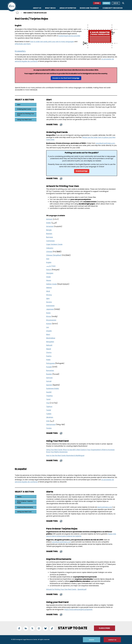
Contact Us (112, 640)
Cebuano (50, 248)
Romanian (50, 371)
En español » (20, 51)
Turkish (49, 414)
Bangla (49, 230)
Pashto (49, 356)
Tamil (48, 399)
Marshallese (51, 338)
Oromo (49, 352)
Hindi (48, 291)
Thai (48, 403)
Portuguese (51, 363)
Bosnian (49, 234)
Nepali (49, 349)
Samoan (49, 378)
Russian (49, 374)
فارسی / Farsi (51, 266)
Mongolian (50, 342)
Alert (19, 105)
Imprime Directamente (25, 507)
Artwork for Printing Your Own (26, 114)
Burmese (50, 237)
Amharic (49, 219)
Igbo (48, 298)
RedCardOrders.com (105, 507)
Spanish (49, 385)
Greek (48, 277)
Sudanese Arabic (53, 389)
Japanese (50, 309)
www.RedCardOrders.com (105, 143)
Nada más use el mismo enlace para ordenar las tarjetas (81, 535)
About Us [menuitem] (37, 8)
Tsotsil (49, 410)
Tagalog (49, 396)
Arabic (49, 223)
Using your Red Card (24, 512)
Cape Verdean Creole (54, 244)
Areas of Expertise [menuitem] (68, 8)
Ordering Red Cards (24, 109)
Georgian (50, 273)
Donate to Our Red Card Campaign (66, 78)
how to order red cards (39, 42)
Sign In (116, 3)
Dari (48, 259)
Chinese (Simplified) (54, 255)
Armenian (50, 226)
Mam (48, 335)
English (49, 262)
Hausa (49, 280)
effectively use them (23, 44)
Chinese (49, 252)
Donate (106, 3)
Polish (48, 360)
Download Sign (82, 171)
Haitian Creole (52, 284)
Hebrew (49, 288)
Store (97, 3)
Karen (48, 313)
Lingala (49, 331)
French (49, 270)
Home (17, 12)
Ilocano (49, 302)
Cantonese (50, 241)
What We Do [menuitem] (50, 8)
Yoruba (49, 428)
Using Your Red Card (24, 120)
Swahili (49, 392)
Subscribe (105, 628)
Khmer (49, 316)
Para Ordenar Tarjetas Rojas (25, 502)
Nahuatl (49, 345)
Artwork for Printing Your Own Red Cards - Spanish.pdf (66, 589)
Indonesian (50, 306)
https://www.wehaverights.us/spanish (78, 610)
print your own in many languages (61, 42)
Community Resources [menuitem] (113, 8)
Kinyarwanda (51, 320)
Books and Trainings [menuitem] (89, 8)
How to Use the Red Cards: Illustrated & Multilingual (65, 456)
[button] (61, 125)
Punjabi (49, 367)
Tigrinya (49, 407)
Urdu (48, 421)
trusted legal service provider (69, 36)
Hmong (49, 295)
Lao (48, 327)
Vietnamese (51, 425)
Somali (49, 381)
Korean (49, 324)
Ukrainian (50, 417)
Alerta (19, 497)
